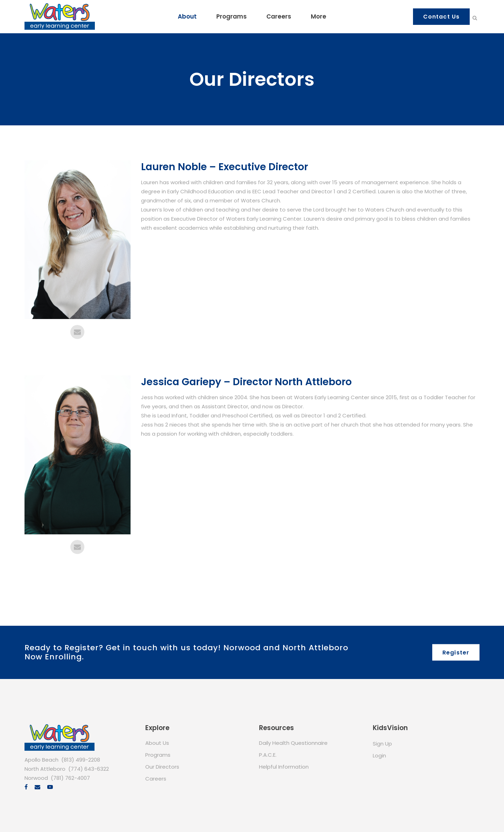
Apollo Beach (41, 760)
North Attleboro (45, 769)
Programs (158, 755)
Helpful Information (284, 767)
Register (456, 652)
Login (379, 755)
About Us (157, 743)
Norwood (36, 778)
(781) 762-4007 (70, 778)
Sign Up (382, 744)
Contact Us (441, 17)
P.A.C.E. (268, 755)
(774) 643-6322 (89, 769)
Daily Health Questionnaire (293, 743)
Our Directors (162, 767)
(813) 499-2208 (81, 760)
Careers (156, 779)
